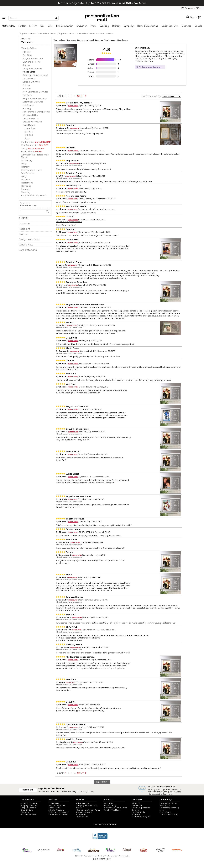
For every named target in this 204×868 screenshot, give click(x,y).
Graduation (82, 26)
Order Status (54, 808)
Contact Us (54, 803)
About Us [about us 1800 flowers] (136, 803)
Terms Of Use (82, 817)
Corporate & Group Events (34, 196)
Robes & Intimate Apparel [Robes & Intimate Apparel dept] (35, 75)
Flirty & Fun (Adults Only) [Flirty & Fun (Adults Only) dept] (35, 98)
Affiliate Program (56, 810)
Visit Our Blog (110, 805)
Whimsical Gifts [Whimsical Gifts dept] (30, 115)
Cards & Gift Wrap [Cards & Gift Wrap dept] (31, 82)
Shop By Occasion (29, 803)
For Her (22, 26)
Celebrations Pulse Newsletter (168, 804)
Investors (136, 814)
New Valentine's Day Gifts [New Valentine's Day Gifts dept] (35, 92)
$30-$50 (29, 135)
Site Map (25, 812)
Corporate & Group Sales (115, 808)
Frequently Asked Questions (84, 813)
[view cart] (200, 17)
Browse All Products (32, 122)
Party (24, 176)
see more (149, 61)
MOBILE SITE (99, 859)
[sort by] (171, 96)
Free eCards (165, 812)
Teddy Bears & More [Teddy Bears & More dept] (32, 69)
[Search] (34, 18)
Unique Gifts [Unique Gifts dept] (29, 78)
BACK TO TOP (102, 782)
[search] (36, 212)
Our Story (109, 803)
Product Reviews (28, 814)
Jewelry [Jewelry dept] (26, 65)
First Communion (65, 26)
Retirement (27, 183)
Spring (32, 148)
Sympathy (129, 26)
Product (24, 234)
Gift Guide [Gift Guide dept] (28, 95)
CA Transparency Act (141, 817)
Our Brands (137, 805)
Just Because (28, 173)
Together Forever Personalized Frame (78, 40)
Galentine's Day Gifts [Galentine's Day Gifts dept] (33, 102)
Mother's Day (8, 26)
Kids (42, 26)
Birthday (116, 26)
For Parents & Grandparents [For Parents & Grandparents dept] (36, 112)
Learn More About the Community (164, 793)
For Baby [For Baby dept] (27, 108)
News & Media (138, 812)
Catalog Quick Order (58, 814)
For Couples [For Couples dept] (28, 105)
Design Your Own (170, 26)
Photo (93, 26)
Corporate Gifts (28, 250)
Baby (50, 26)
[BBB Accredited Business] (100, 839)
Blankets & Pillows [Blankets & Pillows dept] (31, 62)
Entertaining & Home (32, 170)
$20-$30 (29, 132)
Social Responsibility (141, 808)
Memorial (26, 189)
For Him (33, 26)
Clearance (186, 26)
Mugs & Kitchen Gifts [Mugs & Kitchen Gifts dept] (33, 59)
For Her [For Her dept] (26, 85)
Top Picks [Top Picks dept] (27, 55)
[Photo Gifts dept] (29, 72)
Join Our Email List (57, 805)
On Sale (198, 26)
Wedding (104, 26)
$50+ (27, 138)
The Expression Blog (169, 814)
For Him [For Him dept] (27, 88)
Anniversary (27, 160)
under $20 (30, 128)
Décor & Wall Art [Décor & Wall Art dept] (31, 118)
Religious (26, 180)
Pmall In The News (112, 810)
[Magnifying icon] (56, 18)
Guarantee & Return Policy (88, 810)
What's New (26, 245)
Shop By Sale (27, 810)
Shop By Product (28, 808)
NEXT (82, 96)
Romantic (26, 186)
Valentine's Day (29, 48)
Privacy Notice (87, 791)
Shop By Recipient (29, 805)
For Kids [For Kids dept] (27, 52)
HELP (108, 859)
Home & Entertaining (148, 26)
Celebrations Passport (58, 812)
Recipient (24, 229)
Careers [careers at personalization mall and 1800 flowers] (136, 810)
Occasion (28, 42)
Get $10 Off (28, 790)
